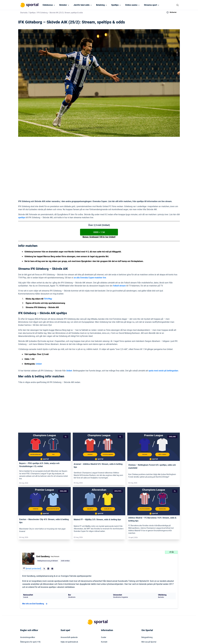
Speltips (115, 5)
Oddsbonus (48, 5)
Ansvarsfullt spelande (69, 593)
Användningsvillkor (28, 593)
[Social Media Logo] (94, 638)
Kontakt (104, 597)
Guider (104, 593)
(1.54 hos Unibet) (87, 168)
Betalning (100, 5)
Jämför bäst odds (82, 5)
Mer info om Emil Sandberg (35, 559)
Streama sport (150, 5)
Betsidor (63, 5)
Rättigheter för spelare (69, 602)
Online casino (131, 5)
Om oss (144, 615)
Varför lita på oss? (149, 602)
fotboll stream (119, 259)
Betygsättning (147, 593)
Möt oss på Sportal (149, 597)
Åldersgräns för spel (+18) (30, 597)
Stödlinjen (64, 611)
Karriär (144, 606)
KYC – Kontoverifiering (29, 602)
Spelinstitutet (66, 606)
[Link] (44, 402)
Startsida (24, 13)
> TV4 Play (70, 162)
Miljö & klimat (66, 615)
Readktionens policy (149, 611)
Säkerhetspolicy (107, 611)
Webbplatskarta (107, 606)
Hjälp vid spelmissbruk (69, 597)
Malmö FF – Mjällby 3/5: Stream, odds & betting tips (97, 475)
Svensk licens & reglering (70, 620)
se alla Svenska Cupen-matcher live (90, 251)
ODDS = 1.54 (99, 206)
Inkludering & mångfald (29, 606)
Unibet (39, 337)
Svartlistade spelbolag (69, 624)
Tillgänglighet (106, 615)
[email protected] (33, 524)
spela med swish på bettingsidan (163, 344)
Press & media (107, 602)
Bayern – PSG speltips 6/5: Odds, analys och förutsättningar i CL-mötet (39, 420)
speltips (22, 191)
